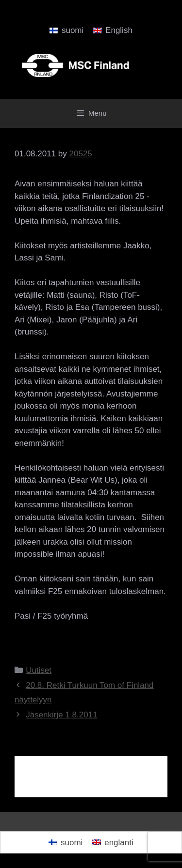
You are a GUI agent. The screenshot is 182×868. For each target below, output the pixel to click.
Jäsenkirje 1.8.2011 (61, 715)
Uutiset (39, 670)
